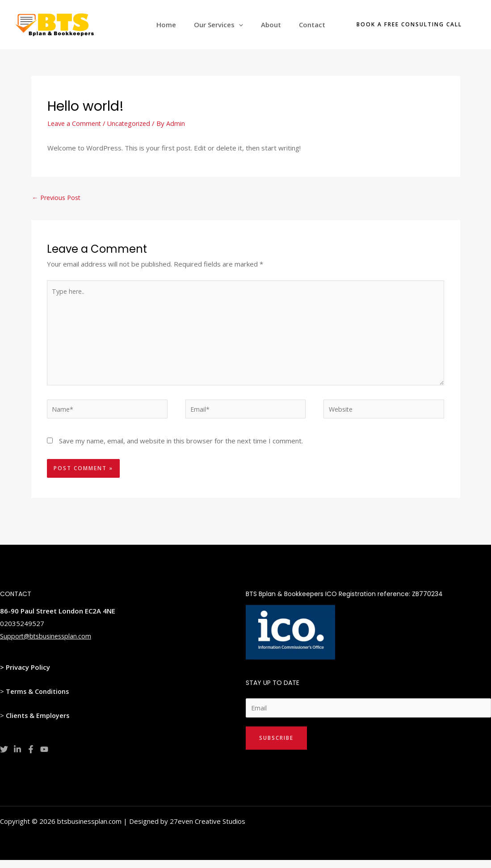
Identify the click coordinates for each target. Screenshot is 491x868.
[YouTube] (44, 756)
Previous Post (58, 198)
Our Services (230, 25)
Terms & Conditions (38, 698)
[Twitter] (4, 756)
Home (182, 25)
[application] (250, 25)
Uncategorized (132, 123)
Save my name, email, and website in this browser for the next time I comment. (181, 448)
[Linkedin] (17, 756)
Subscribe (276, 746)
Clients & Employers (38, 722)
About (278, 25)
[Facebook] (31, 756)
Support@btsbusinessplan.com (48, 643)
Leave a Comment (75, 123)
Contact (314, 25)
